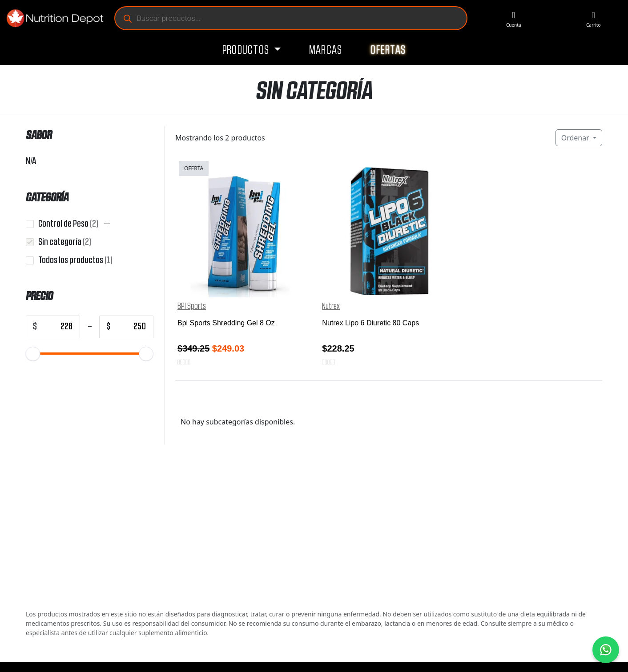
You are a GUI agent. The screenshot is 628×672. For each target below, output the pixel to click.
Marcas (326, 50)
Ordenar (576, 138)
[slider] (33, 354)
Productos (247, 50)
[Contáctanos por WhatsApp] (606, 650)
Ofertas (388, 50)
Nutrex (331, 306)
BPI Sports (192, 306)
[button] (107, 224)
